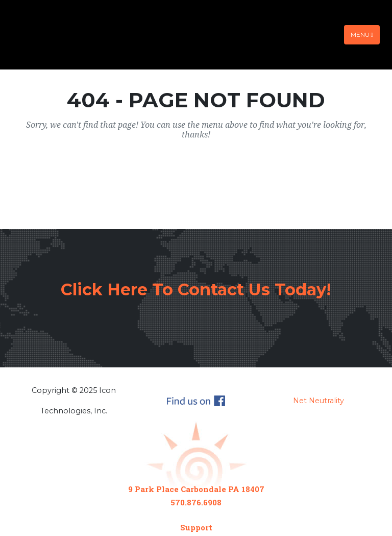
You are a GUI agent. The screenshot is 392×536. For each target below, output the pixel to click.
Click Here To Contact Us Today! (196, 289)
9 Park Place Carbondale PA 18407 (196, 489)
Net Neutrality (318, 401)
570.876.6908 (196, 502)
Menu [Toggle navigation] (362, 34)
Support (196, 527)
